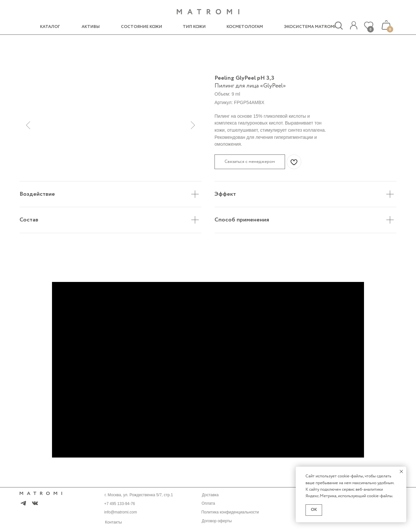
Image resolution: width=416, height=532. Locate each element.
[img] (354, 26)
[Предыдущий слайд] (28, 125)
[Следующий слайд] (193, 125)
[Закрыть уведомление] (401, 472)
